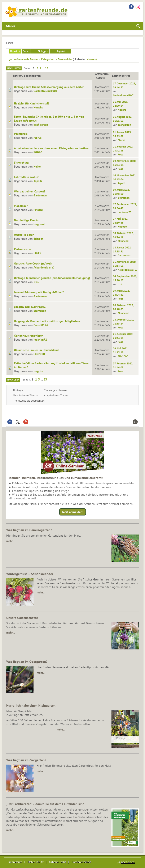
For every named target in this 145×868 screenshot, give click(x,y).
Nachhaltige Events (26, 220)
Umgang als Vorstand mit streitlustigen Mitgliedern (47, 321)
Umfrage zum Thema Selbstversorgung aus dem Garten (49, 87)
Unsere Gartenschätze (22, 618)
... (43, 68)
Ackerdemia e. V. (44, 267)
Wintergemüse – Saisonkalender (30, 574)
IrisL (36, 282)
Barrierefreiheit (81, 862)
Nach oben (13, 380)
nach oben (128, 862)
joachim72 (40, 340)
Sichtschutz (21, 163)
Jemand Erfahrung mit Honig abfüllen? (39, 292)
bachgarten (41, 125)
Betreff (17, 76)
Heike (37, 167)
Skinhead (123, 241)
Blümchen (124, 198)
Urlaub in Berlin (24, 235)
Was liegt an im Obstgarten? (27, 662)
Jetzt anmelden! (73, 512)
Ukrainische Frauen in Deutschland (36, 350)
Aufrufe (102, 78)
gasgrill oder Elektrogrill (30, 307)
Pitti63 (38, 152)
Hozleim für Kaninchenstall (31, 103)
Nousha (38, 107)
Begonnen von (32, 76)
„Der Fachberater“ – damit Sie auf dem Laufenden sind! (46, 804)
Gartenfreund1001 (45, 91)
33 (47, 68)
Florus (38, 138)
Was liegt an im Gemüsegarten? (29, 530)
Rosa (120, 154)
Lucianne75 (125, 212)
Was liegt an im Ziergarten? (26, 760)
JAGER (37, 253)
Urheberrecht (58, 862)
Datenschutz (36, 862)
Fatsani (38, 210)
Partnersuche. (23, 249)
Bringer (38, 239)
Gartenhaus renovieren (29, 336)
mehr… (11, 541)
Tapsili (38, 181)
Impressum (15, 862)
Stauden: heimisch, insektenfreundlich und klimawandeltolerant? (56, 478)
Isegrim (38, 371)
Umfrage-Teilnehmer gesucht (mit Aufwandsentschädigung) (52, 278)
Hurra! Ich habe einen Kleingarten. (31, 705)
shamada (92, 59)
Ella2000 (39, 354)
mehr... (10, 830)
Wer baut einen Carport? (30, 191)
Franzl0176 (41, 325)
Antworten (101, 74)
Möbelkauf (21, 206)
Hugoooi (39, 224)
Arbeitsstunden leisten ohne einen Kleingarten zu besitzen (52, 148)
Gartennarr (40, 195)
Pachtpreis (21, 134)
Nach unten (14, 68)
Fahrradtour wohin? (27, 177)
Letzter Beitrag (121, 76)
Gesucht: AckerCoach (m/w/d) (33, 263)
